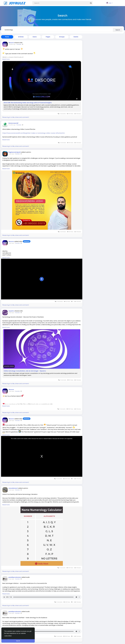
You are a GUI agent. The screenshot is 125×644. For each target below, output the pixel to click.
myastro (11, 311)
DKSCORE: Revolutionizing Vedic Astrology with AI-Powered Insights (28, 103)
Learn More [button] (8, 636)
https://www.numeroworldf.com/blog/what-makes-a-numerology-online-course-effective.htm (34, 133)
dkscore (11, 43)
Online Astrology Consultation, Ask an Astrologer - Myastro (25, 371)
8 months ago (12, 44)
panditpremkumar (15, 577)
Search (118, 30)
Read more (6, 59)
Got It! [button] (18, 641)
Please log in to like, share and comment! (16, 117)
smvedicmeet (13, 488)
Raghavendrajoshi (15, 152)
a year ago (11, 154)
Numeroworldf (13, 123)
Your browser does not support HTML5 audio (42, 597)
